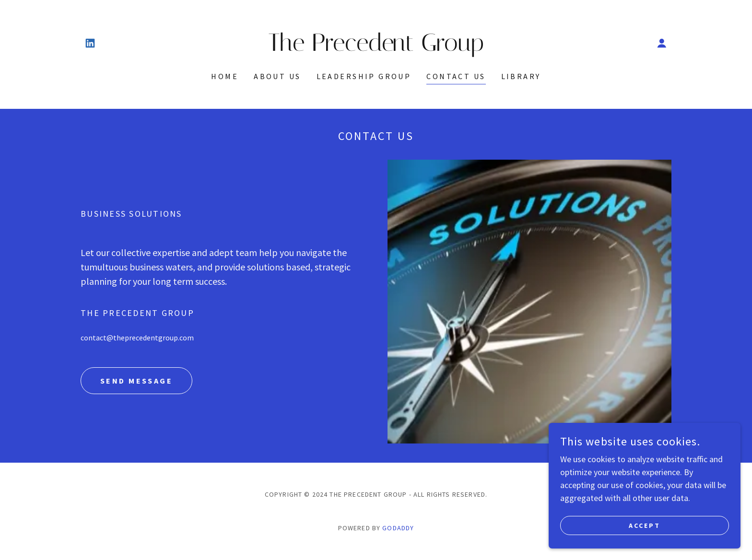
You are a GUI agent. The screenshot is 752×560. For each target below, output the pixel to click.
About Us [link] (277, 76)
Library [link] (521, 76)
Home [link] (225, 76)
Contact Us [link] (456, 76)
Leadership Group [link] (364, 76)
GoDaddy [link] (398, 528)
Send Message (136, 381)
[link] (90, 43)
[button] (662, 43)
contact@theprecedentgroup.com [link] (137, 338)
